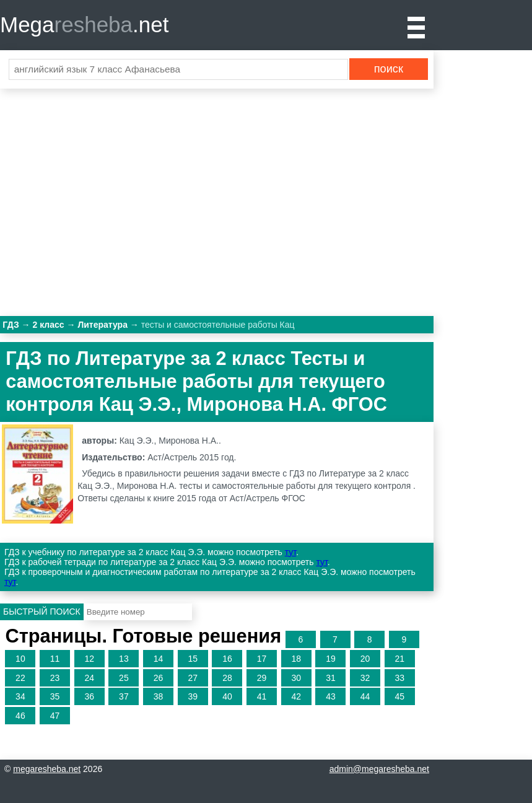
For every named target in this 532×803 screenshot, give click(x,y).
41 (262, 696)
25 (124, 678)
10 (20, 659)
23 (55, 678)
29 (262, 678)
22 (20, 678)
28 (227, 678)
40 (227, 696)
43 (331, 696)
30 (296, 678)
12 (89, 659)
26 (159, 678)
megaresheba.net (47, 769)
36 (89, 696)
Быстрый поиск (42, 612)
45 (399, 696)
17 (262, 659)
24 (89, 678)
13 (124, 659)
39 (193, 696)
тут (290, 552)
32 (365, 678)
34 (20, 696)
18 (296, 659)
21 (399, 659)
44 (365, 696)
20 (365, 659)
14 (159, 659)
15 (193, 659)
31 (331, 678)
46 (20, 716)
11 (55, 659)
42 (296, 696)
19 (331, 659)
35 (55, 696)
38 (159, 696)
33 (399, 678)
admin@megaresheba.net (379, 769)
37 (124, 696)
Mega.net (84, 24)
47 (55, 716)
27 (193, 678)
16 (227, 659)
